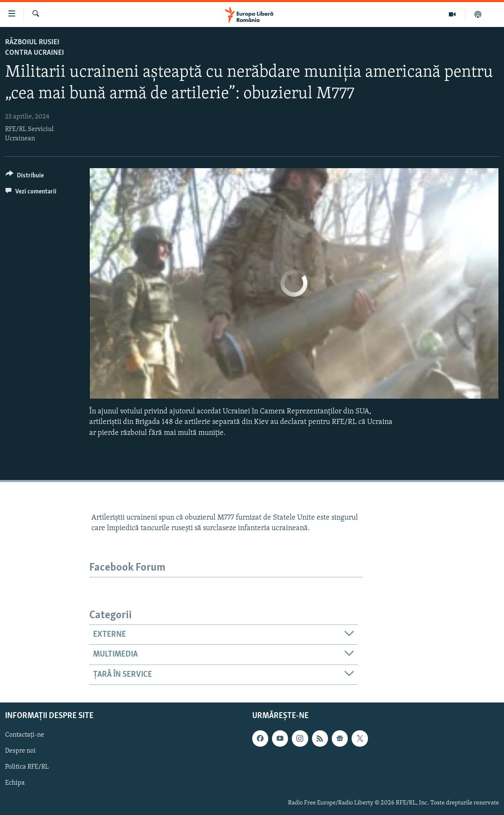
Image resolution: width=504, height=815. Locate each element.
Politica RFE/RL (27, 767)
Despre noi (20, 751)
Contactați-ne (25, 735)
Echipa (15, 783)
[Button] (25, 177)
